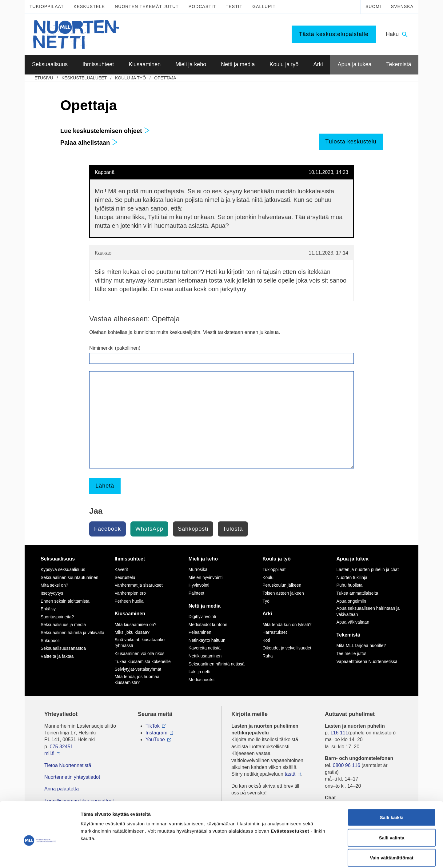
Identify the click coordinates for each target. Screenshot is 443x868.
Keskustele (89, 6)
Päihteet (196, 593)
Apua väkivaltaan (353, 622)
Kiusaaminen (130, 614)
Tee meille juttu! (351, 653)
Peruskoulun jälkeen (282, 585)
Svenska (402, 6)
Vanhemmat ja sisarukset (138, 585)
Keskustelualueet (84, 78)
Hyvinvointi (199, 585)
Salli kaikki (392, 787)
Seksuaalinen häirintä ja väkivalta (72, 633)
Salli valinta (392, 808)
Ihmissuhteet (130, 559)
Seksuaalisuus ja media (63, 625)
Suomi (373, 6)
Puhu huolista (350, 585)
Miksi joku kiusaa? (132, 632)
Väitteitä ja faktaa (57, 656)
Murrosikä (198, 569)
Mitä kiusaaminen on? (135, 625)
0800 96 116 (347, 765)
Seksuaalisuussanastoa (63, 648)
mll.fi (49, 753)
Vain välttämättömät (392, 828)
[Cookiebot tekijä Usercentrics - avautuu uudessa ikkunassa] (40, 856)
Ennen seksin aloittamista (65, 601)
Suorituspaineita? (57, 617)
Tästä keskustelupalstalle (334, 34)
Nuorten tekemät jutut (147, 6)
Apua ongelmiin (351, 601)
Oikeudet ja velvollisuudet (287, 648)
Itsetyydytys (52, 593)
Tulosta (233, 529)
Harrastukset (275, 632)
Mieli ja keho (203, 559)
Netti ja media (205, 606)
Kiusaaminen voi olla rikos (139, 653)
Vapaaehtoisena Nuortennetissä (367, 661)
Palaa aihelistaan (89, 143)
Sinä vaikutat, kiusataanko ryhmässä (140, 643)
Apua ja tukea (353, 559)
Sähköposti (193, 529)
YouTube (155, 739)
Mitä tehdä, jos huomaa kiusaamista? (137, 680)
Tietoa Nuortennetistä (68, 765)
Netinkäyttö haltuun (207, 640)
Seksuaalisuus (58, 559)
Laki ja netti (200, 672)
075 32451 (62, 747)
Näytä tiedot (329, 856)
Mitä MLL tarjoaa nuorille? (361, 645)
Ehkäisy (48, 609)
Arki (267, 614)
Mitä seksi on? (54, 585)
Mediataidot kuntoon (208, 625)
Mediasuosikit (202, 680)
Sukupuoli (50, 641)
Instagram (156, 733)
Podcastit (202, 6)
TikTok (153, 726)
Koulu (268, 577)
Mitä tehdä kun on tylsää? (287, 625)
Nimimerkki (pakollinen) (115, 348)
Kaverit (121, 569)
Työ (266, 601)
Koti (266, 640)
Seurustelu (125, 577)
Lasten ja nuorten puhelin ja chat (368, 569)
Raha (267, 656)
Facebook (108, 529)
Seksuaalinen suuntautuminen (70, 577)
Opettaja (165, 78)
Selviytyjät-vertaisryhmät (138, 669)
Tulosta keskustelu (351, 142)
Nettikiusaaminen (205, 656)
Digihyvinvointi (202, 617)
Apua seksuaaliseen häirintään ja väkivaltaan (368, 611)
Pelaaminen (200, 632)
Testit (234, 6)
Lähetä (105, 486)
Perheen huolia (129, 601)
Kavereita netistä (205, 648)
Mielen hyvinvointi (206, 577)
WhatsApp (149, 529)
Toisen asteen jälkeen (283, 593)
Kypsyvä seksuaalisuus (63, 569)
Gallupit (264, 6)
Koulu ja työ (130, 78)
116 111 (339, 733)
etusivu (44, 78)
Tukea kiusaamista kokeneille (142, 661)
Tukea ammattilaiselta (357, 593)
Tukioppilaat (47, 6)
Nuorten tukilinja (352, 577)
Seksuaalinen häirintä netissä (217, 664)
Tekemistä (348, 635)
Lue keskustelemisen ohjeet (105, 131)
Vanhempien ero (130, 593)
